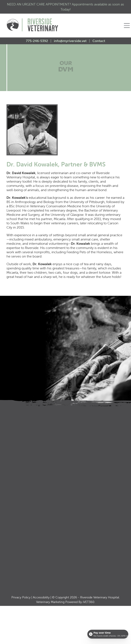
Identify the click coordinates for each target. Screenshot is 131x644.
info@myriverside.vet (70, 41)
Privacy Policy (21, 597)
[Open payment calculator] (108, 634)
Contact (99, 41)
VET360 (89, 602)
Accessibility (41, 597)
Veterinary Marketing (50, 602)
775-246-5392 (37, 41)
